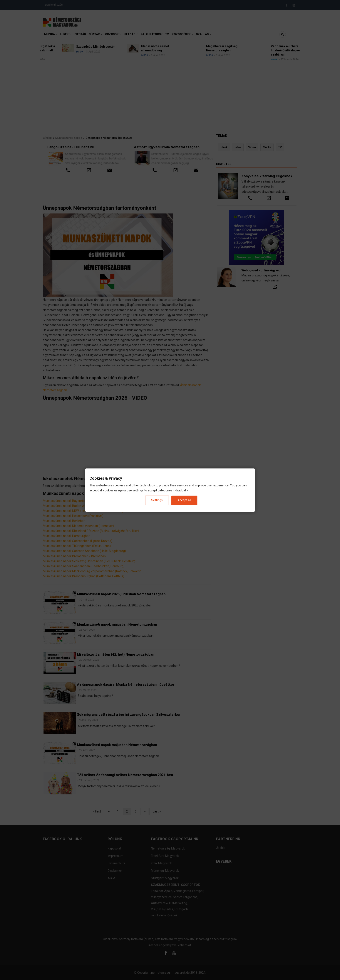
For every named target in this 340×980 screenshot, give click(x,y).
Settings (157, 500)
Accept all (184, 500)
